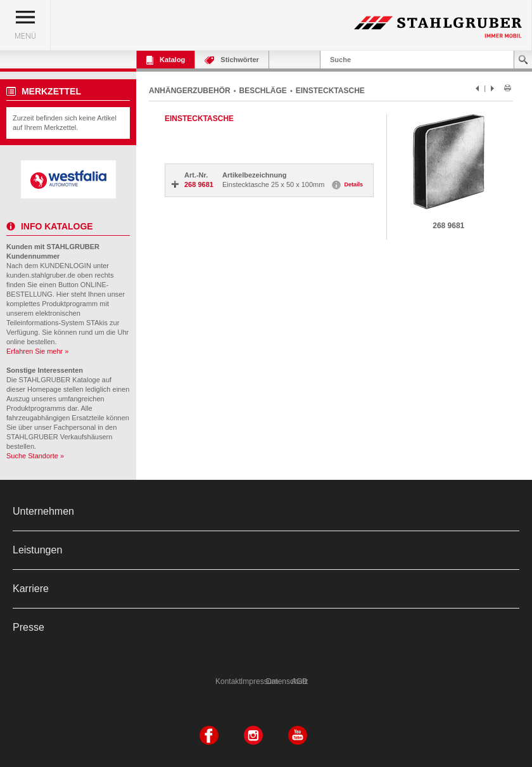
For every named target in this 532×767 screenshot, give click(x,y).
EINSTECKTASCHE (330, 91)
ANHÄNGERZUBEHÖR (190, 91)
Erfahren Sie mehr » (37, 351)
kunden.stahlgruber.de (41, 275)
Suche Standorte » (35, 456)
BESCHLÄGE (263, 91)
